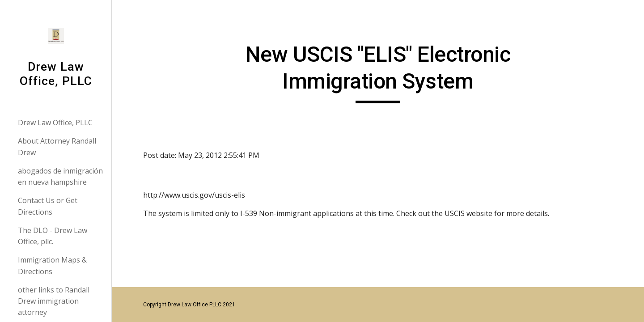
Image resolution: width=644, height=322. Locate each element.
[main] (378, 72)
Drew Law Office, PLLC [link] (55, 123)
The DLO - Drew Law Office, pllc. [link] (53, 236)
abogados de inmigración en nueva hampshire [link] (60, 176)
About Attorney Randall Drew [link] (57, 146)
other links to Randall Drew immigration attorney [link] (54, 301)
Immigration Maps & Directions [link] (52, 265)
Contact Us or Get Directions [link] (48, 206)
